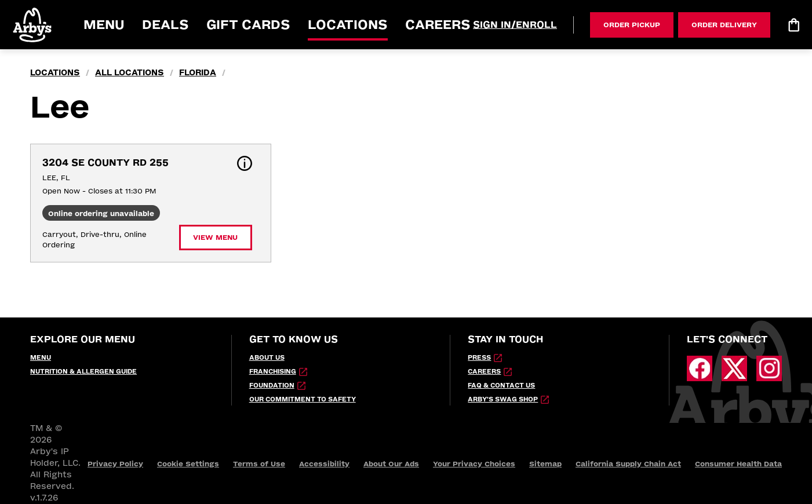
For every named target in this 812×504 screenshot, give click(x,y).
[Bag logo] (793, 25)
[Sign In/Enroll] (515, 25)
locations (55, 73)
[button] (33, 25)
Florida (198, 73)
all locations (130, 73)
